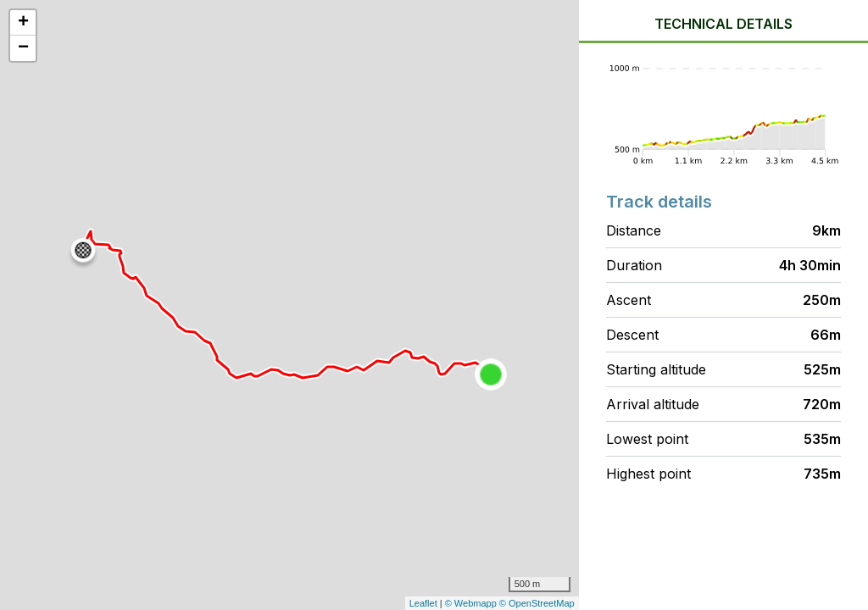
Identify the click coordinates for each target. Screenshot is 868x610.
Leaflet (423, 603)
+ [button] (23, 23)
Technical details (723, 24)
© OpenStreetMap (537, 603)
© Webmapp (472, 603)
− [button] (23, 48)
